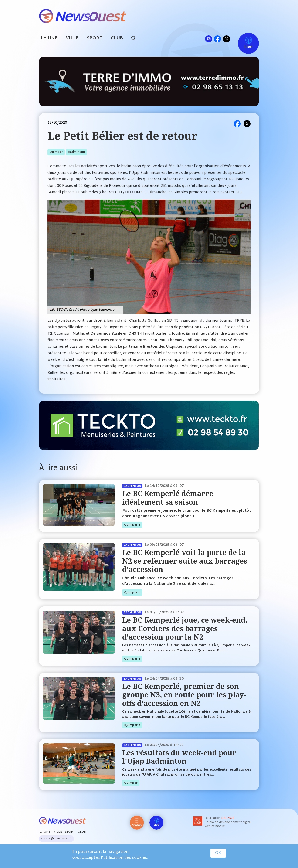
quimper (56, 152)
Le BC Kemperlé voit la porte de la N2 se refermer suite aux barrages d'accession (185, 561)
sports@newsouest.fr (56, 839)
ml (208, 39)
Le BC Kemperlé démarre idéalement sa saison (168, 498)
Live (244, 39)
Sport (95, 38)
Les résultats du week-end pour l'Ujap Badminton (179, 757)
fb (217, 39)
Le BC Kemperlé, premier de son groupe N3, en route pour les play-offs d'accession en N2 (184, 695)
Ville (72, 38)
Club (117, 38)
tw (227, 39)
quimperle (132, 525)
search (136, 39)
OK (218, 853)
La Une (49, 38)
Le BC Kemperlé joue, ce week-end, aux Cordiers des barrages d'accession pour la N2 (185, 628)
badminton (76, 152)
